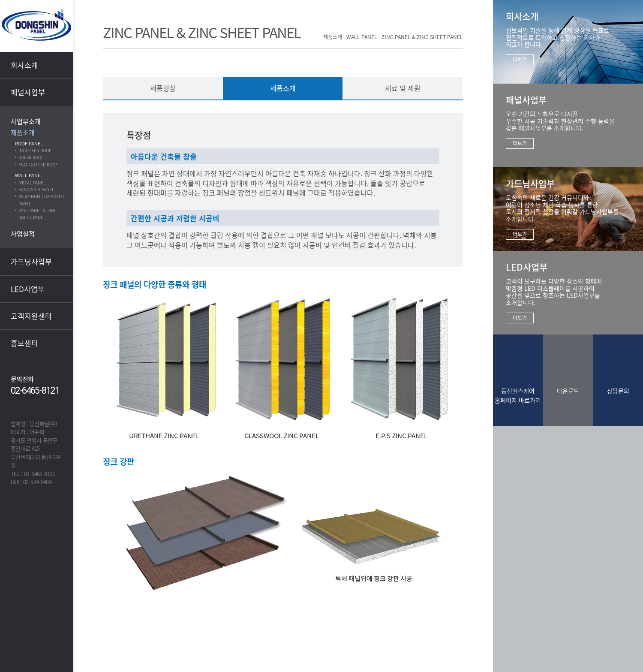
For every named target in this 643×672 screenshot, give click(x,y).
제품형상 (163, 88)
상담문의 (618, 391)
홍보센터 (24, 343)
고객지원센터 (31, 316)
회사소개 (24, 65)
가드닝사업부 (31, 261)
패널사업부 (28, 92)
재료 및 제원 (403, 88)
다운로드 (568, 391)
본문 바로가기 (0, 0)
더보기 (520, 60)
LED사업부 (28, 289)
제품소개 (283, 88)
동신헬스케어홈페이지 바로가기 (518, 395)
